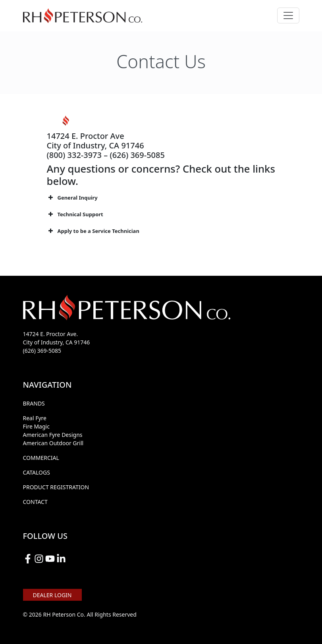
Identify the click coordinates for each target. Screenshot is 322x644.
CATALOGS (37, 472)
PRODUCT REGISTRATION (56, 487)
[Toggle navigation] (288, 15)
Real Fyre (35, 418)
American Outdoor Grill (53, 443)
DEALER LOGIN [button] (52, 595)
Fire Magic (36, 426)
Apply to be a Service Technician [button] (93, 231)
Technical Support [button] (75, 214)
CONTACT (35, 502)
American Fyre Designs (53, 435)
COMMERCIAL (41, 458)
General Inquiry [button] (72, 198)
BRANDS (34, 403)
